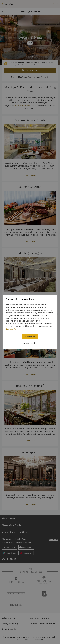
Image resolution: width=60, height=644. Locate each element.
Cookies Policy (13, 329)
